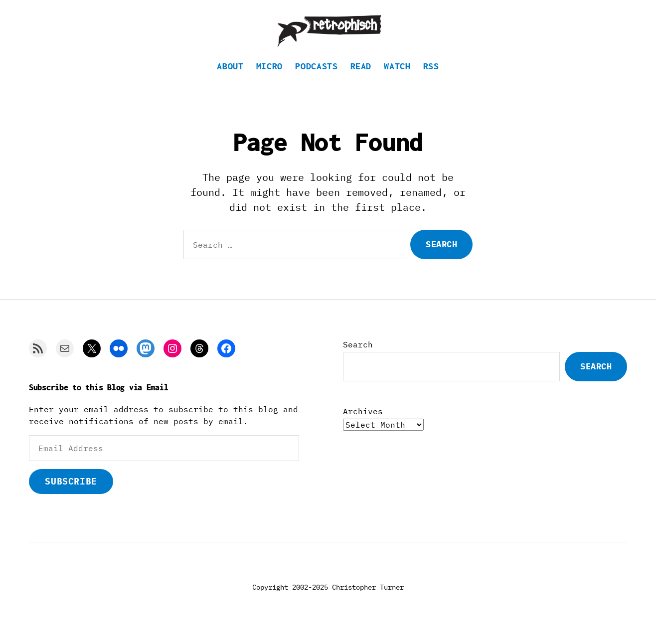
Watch (397, 78)
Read (361, 78)
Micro (269, 78)
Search (358, 356)
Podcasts (316, 78)
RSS (431, 78)
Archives (363, 423)
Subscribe (71, 493)
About (230, 78)
